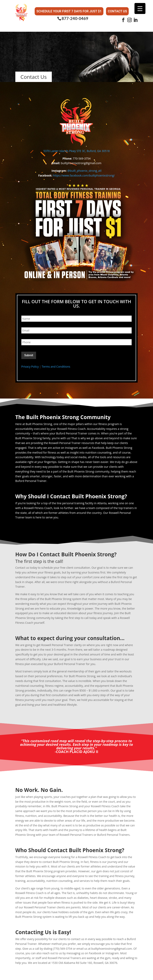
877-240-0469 (75, 16)
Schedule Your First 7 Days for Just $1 (69, 10)
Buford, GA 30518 (98, 150)
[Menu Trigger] (140, 8)
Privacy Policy (30, 366)
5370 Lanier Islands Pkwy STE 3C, (65, 150)
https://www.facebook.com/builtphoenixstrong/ (84, 174)
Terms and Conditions (56, 366)
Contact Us (117, 10)
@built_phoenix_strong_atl (84, 170)
